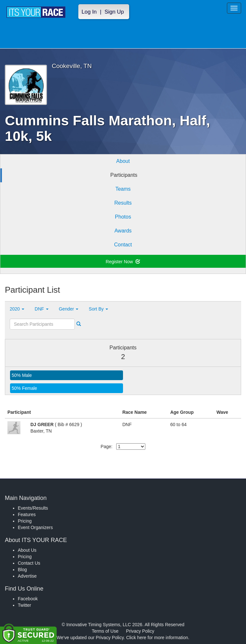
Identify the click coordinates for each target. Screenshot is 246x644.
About (123, 161)
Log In (89, 12)
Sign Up (114, 12)
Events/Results (33, 508)
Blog (22, 570)
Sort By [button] (98, 309)
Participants (124, 175)
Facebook (28, 599)
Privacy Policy (140, 631)
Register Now (123, 262)
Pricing (25, 521)
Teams (123, 189)
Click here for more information (157, 638)
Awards (123, 231)
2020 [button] (17, 309)
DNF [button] (42, 309)
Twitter (24, 605)
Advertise (27, 576)
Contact (123, 245)
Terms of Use (105, 631)
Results (123, 203)
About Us (27, 550)
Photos (123, 217)
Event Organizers (35, 527)
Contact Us (29, 563)
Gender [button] (69, 309)
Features (27, 514)
